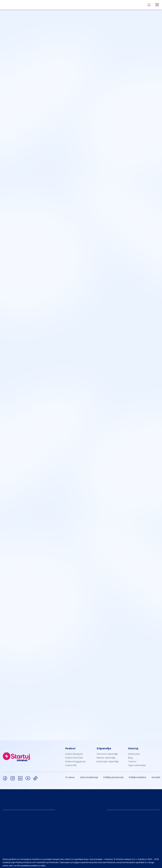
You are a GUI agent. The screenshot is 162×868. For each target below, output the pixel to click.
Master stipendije (106, 756)
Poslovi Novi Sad (74, 756)
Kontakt (156, 776)
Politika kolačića (138, 776)
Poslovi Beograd (74, 752)
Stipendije (104, 747)
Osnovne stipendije (107, 752)
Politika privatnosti (113, 776)
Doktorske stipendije (108, 760)
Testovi (132, 760)
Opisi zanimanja (137, 764)
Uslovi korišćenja (89, 776)
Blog (130, 756)
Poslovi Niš (71, 764)
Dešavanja (134, 752)
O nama (70, 776)
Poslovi (70, 747)
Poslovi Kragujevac (76, 760)
